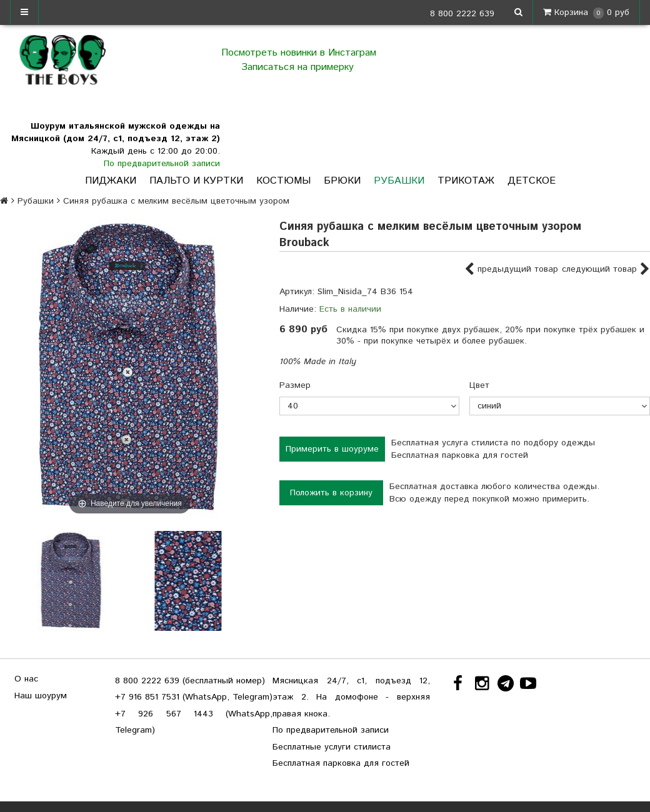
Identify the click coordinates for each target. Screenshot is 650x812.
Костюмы (283, 181)
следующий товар (606, 270)
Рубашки (399, 181)
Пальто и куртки (196, 181)
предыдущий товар (511, 270)
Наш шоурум (41, 696)
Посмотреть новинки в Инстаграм (299, 53)
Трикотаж (466, 181)
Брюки (342, 181)
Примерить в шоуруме (332, 449)
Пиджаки (111, 181)
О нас (26, 679)
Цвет (479, 385)
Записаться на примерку (299, 67)
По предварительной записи (162, 164)
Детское (532, 181)
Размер (295, 385)
